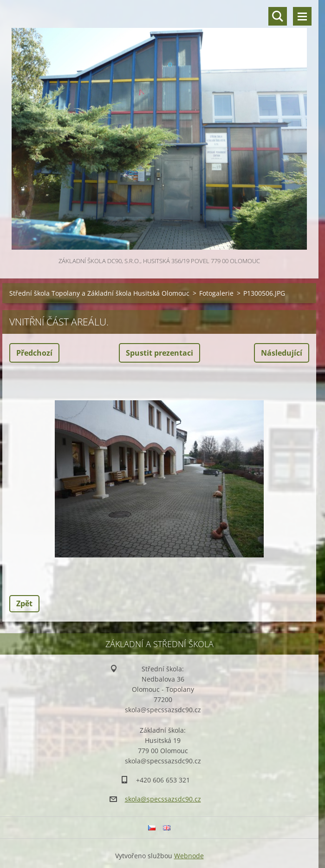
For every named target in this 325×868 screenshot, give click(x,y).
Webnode (189, 856)
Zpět (24, 603)
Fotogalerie (216, 293)
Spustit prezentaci (159, 353)
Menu (302, 16)
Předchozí (34, 353)
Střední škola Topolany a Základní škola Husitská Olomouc (99, 293)
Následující (282, 353)
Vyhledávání (278, 16)
